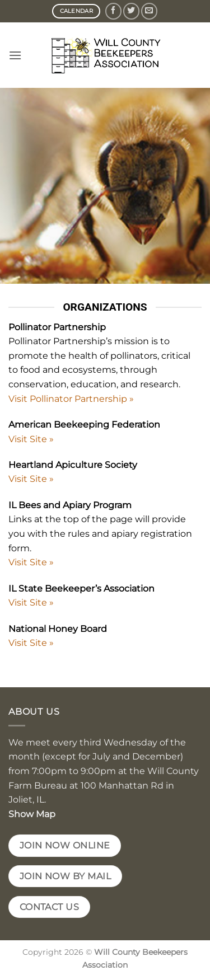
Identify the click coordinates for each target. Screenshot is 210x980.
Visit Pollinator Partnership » (71, 399)
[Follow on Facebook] (113, 11)
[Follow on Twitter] (131, 11)
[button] (15, 55)
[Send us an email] (149, 11)
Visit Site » (31, 439)
